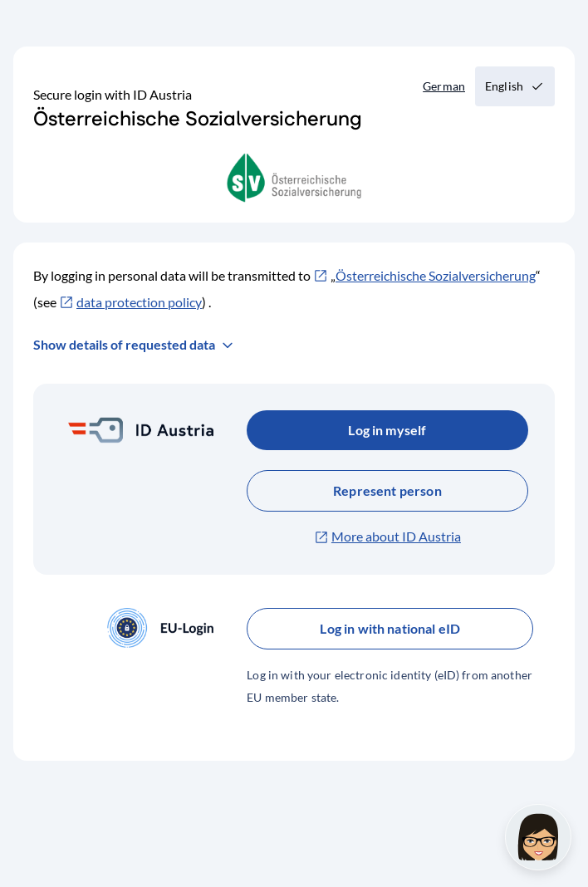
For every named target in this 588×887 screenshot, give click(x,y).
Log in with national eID (390, 628)
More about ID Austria (396, 536)
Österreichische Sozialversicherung (436, 275)
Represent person (387, 490)
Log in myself (387, 430)
